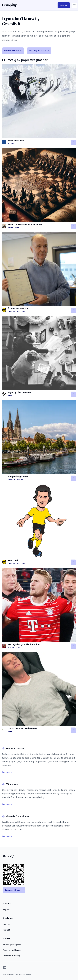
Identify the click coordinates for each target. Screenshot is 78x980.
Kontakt (7, 930)
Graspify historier (15, 479)
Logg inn (64, 5)
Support (7, 910)
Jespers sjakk (13, 228)
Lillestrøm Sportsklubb (17, 312)
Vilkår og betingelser (12, 945)
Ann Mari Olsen (14, 647)
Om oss (7, 925)
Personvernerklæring (12, 950)
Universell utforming (12, 956)
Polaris (11, 144)
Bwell (10, 731)
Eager (10, 395)
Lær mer (7, 772)
